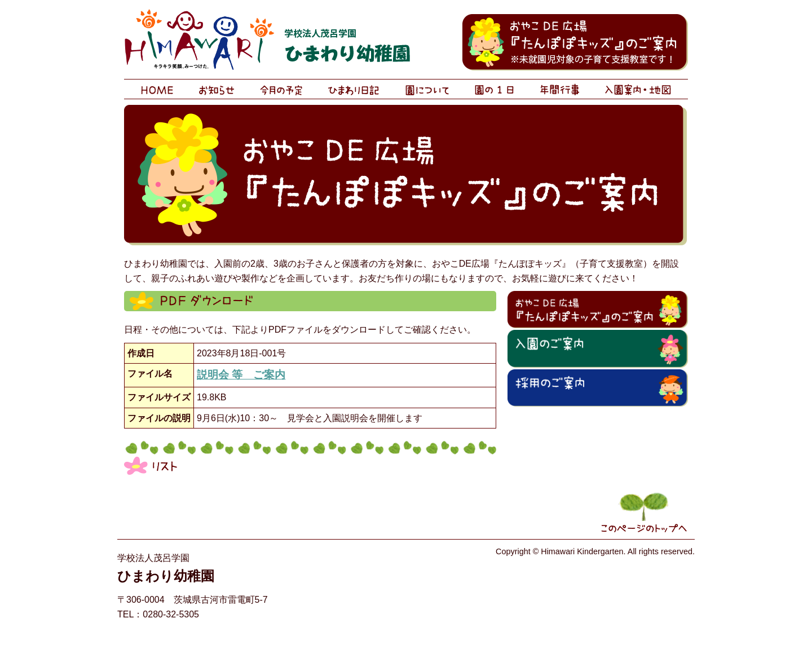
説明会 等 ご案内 (241, 375)
